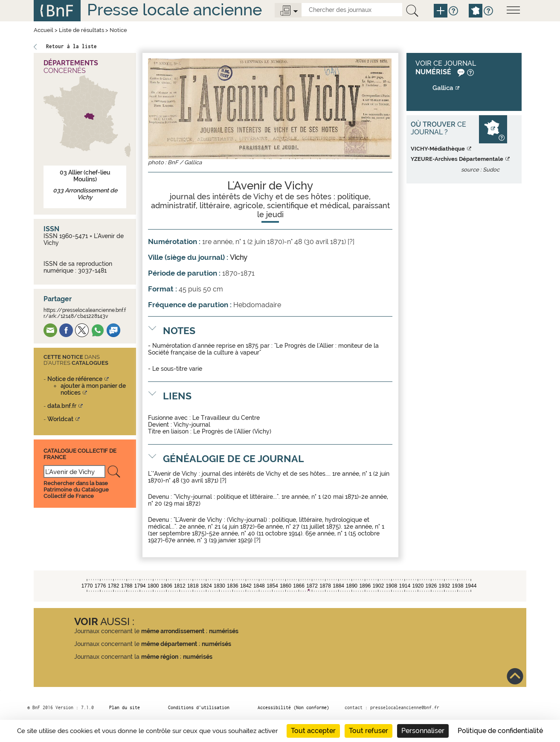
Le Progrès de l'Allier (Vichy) (232, 431)
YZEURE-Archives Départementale (457, 159)
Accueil (44, 30)
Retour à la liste (71, 46)
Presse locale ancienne (174, 10)
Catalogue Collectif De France (80, 454)
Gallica (443, 88)
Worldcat (60, 419)
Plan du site (125, 707)
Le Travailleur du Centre (226, 418)
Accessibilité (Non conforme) (293, 707)
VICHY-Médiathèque (438, 149)
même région (160, 657)
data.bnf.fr (62, 406)
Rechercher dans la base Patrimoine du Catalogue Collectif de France (76, 490)
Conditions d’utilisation (199, 707)
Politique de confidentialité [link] (500, 731)
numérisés (224, 631)
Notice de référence (75, 379)
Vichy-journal (192, 425)
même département (169, 644)
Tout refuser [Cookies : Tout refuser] (368, 731)
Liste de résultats (81, 30)
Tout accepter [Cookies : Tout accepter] (313, 731)
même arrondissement (173, 631)
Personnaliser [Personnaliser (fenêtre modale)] (423, 731)
